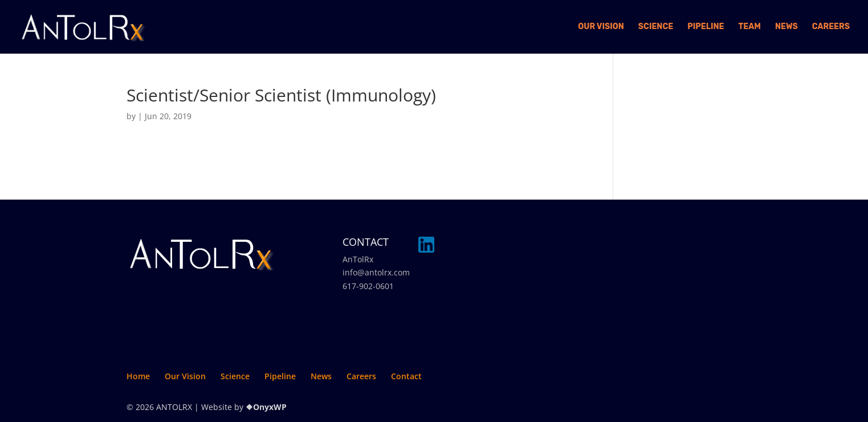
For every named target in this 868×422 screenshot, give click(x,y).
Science (656, 27)
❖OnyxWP (266, 407)
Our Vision (601, 27)
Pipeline (706, 27)
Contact (406, 376)
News (787, 27)
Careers (831, 27)
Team (750, 27)
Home (138, 376)
